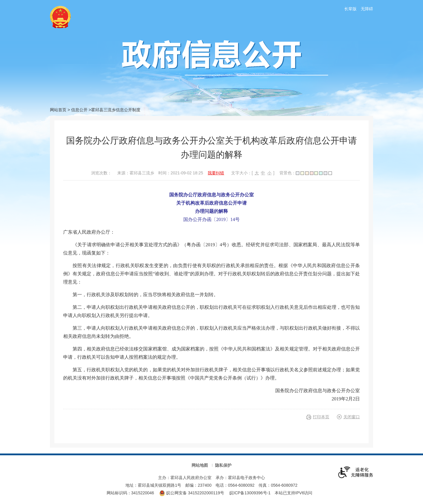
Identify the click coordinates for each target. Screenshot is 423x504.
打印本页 (321, 417)
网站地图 (200, 465)
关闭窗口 (352, 417)
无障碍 (367, 9)
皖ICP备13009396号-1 (250, 493)
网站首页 (58, 110)
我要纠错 (216, 173)
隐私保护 (223, 465)
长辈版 (350, 9)
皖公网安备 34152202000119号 (192, 493)
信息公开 (79, 110)
